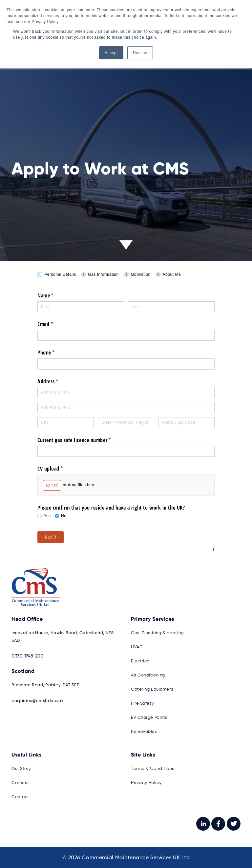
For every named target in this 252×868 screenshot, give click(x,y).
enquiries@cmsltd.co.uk (36, 700)
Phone (55, 353)
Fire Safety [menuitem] (142, 703)
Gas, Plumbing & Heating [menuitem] (157, 633)
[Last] (171, 307)
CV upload (59, 469)
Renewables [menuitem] (144, 731)
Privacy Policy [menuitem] (146, 783)
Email (54, 324)
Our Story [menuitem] (21, 768)
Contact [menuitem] (20, 797)
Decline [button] (140, 53)
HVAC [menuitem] (137, 647)
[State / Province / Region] (126, 423)
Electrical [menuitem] (141, 661)
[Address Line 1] (126, 393)
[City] (66, 423)
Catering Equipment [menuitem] (152, 689)
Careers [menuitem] (20, 783)
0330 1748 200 (26, 656)
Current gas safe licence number (84, 440)
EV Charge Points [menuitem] (149, 717)
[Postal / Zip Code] (186, 423)
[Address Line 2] (126, 408)
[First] (81, 307)
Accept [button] (111, 53)
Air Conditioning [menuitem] (148, 675)
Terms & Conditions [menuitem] (151, 768)
